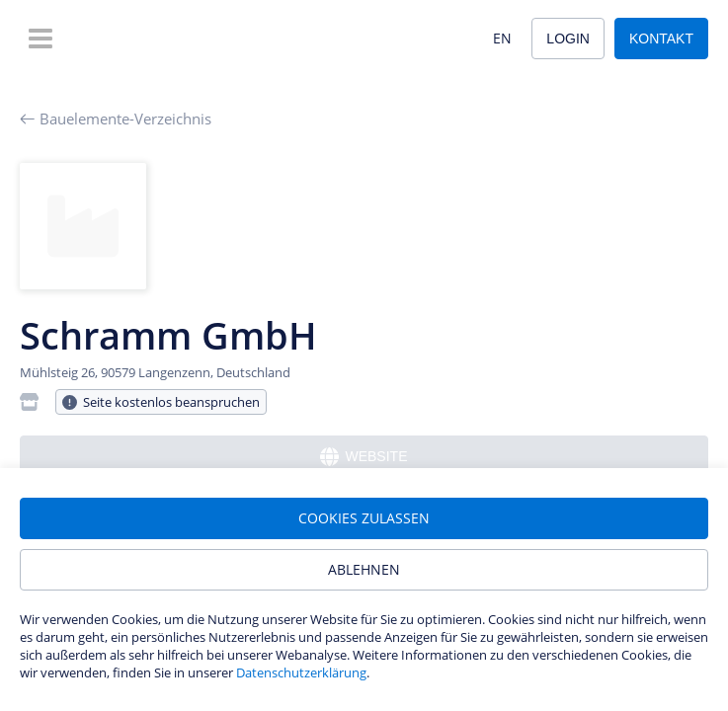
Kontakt (661, 39)
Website (364, 457)
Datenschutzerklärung (301, 672)
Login (568, 39)
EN (502, 38)
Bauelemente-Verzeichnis (116, 118)
